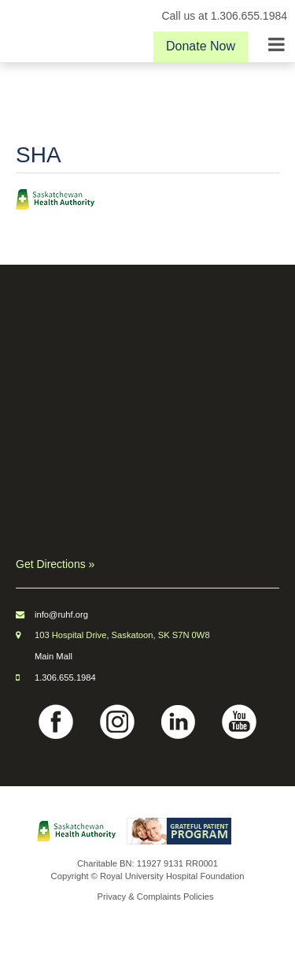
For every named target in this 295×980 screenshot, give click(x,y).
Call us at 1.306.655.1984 (224, 16)
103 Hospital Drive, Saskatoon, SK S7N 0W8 (122, 635)
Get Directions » (55, 564)
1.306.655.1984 (65, 677)
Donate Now (201, 46)
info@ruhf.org (61, 614)
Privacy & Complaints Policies (156, 896)
